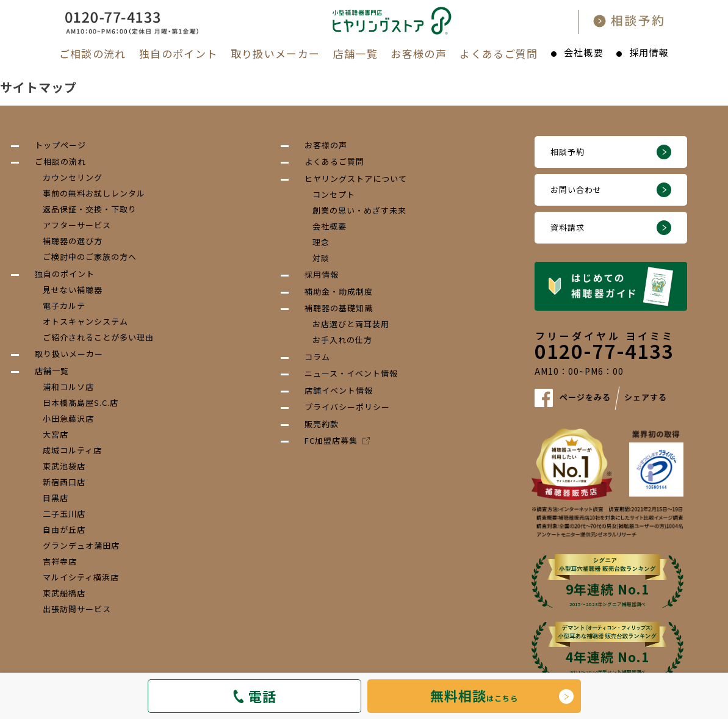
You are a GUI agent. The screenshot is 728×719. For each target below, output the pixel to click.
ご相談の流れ (93, 53)
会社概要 (584, 52)
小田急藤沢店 (68, 418)
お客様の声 (419, 53)
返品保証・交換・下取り (90, 209)
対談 (321, 258)
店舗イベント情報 (339, 390)
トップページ (60, 145)
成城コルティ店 (72, 450)
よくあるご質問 (499, 53)
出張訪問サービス (77, 609)
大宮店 (56, 434)
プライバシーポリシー (347, 407)
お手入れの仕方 (342, 340)
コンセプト (334, 194)
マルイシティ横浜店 (81, 577)
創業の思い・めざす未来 (359, 210)
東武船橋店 (64, 593)
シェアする (646, 397)
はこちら (474, 695)
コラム (317, 357)
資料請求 (568, 227)
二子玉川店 (64, 514)
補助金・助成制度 (339, 291)
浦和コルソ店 (68, 387)
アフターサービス (77, 225)
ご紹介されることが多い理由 (98, 337)
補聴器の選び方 (73, 241)
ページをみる (585, 397)
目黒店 (56, 498)
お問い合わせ (576, 190)
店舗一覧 (355, 53)
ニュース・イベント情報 (351, 373)
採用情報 (649, 52)
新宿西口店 (64, 482)
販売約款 (322, 424)
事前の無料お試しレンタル (94, 193)
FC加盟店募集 (337, 440)
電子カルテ (64, 305)
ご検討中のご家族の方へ (90, 257)
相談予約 (568, 152)
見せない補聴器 (73, 290)
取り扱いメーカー (276, 53)
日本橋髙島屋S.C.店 (81, 403)
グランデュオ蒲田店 (81, 545)
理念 (321, 242)
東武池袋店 (64, 466)
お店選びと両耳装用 (351, 324)
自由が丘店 (64, 529)
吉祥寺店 (60, 561)
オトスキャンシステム (85, 321)
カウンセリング (73, 177)
